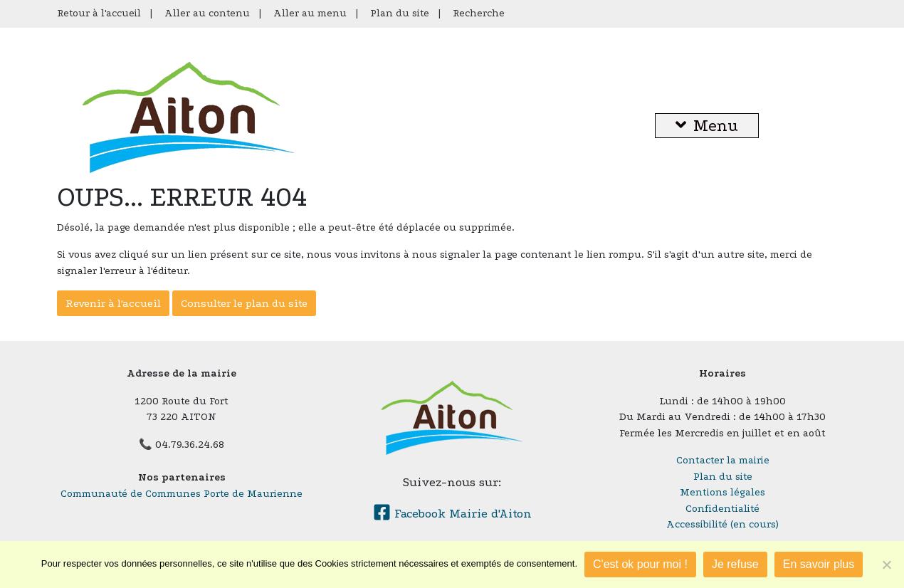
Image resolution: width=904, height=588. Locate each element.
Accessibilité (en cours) (722, 524)
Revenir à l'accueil (113, 303)
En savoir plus (819, 564)
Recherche (479, 13)
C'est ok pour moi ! (640, 564)
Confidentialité (722, 509)
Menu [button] (707, 126)
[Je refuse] (886, 565)
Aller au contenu (207, 13)
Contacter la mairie (723, 460)
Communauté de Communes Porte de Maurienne (182, 494)
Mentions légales (722, 492)
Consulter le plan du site (244, 303)
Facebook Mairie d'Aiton (452, 514)
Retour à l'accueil (99, 13)
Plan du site (400, 13)
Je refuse (735, 564)
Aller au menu (310, 13)
